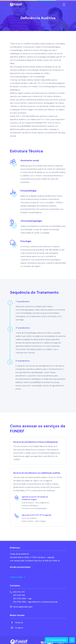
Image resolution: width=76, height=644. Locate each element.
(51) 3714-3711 (19, 592)
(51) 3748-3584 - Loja (22, 599)
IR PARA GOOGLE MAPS (20, 567)
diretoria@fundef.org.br (21, 607)
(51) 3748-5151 (19, 595)
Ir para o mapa (18, 577)
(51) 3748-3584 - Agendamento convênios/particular (36, 602)
